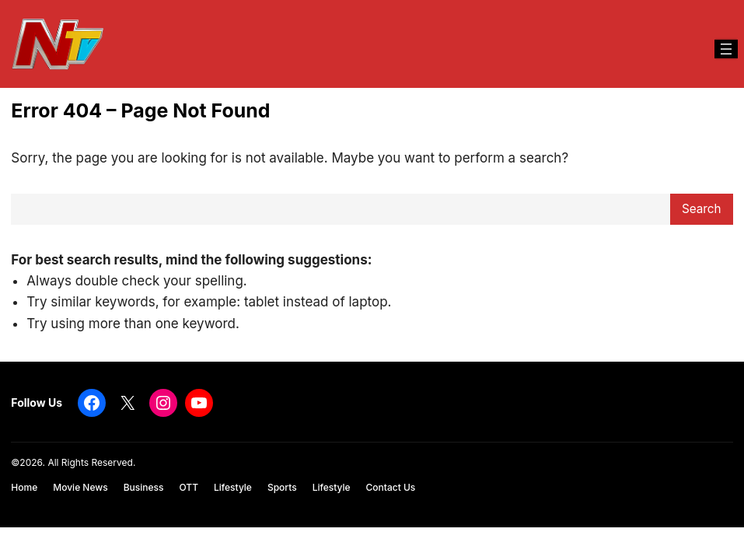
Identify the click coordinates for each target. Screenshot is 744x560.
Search (702, 209)
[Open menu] (726, 49)
